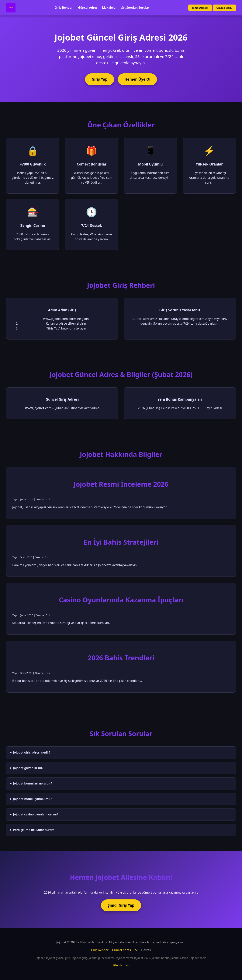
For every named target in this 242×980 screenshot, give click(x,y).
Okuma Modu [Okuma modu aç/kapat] (224, 8)
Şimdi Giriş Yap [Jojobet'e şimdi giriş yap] (121, 905)
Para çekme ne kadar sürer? (33, 830)
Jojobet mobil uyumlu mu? (32, 799)
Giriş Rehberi (64, 8)
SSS (136, 950)
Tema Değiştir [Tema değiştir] (200, 8)
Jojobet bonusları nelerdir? (33, 783)
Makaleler (109, 8)
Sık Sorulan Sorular (135, 8)
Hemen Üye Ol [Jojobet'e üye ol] (138, 79)
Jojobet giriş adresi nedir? (32, 752)
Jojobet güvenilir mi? (28, 768)
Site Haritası (121, 965)
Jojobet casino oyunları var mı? (36, 814)
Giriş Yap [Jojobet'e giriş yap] (100, 79)
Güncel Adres (88, 8)
